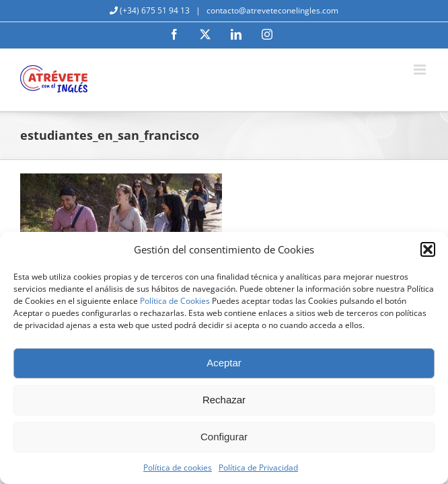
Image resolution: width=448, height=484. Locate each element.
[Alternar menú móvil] (421, 70)
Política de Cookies (175, 301)
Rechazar (224, 400)
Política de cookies (178, 468)
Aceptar (224, 363)
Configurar (224, 437)
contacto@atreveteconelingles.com (271, 10)
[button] (428, 249)
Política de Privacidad (258, 468)
